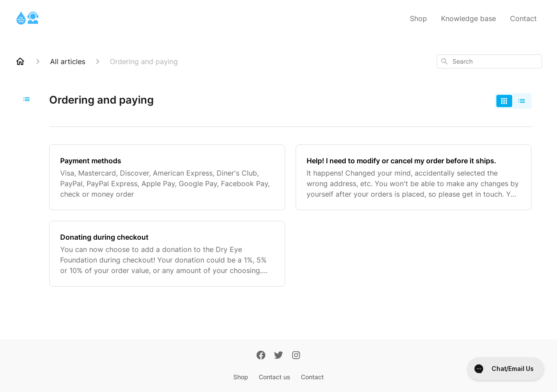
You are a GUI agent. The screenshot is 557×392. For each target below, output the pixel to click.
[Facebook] (261, 356)
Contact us (275, 377)
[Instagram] (296, 356)
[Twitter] (278, 356)
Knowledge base (468, 18)
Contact (523, 18)
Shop (418, 18)
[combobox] (489, 61)
